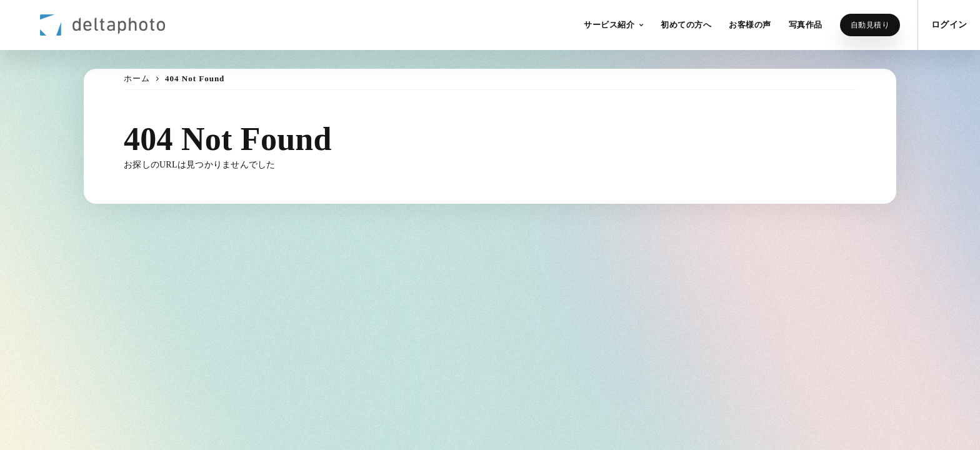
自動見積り (870, 25)
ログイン (949, 25)
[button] (613, 25)
